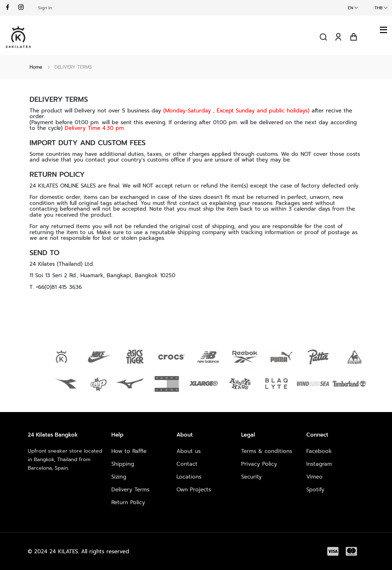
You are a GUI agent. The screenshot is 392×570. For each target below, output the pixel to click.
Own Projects (194, 490)
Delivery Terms (130, 490)
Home (36, 67)
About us (189, 451)
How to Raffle (129, 451)
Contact (187, 464)
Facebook (319, 451)
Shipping (123, 464)
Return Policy (128, 502)
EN (351, 8)
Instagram (319, 464)
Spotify (315, 490)
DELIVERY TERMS (73, 67)
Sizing (119, 477)
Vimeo (314, 477)
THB (379, 8)
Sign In (45, 8)
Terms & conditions (267, 451)
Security (251, 477)
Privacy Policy (259, 464)
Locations (189, 477)
